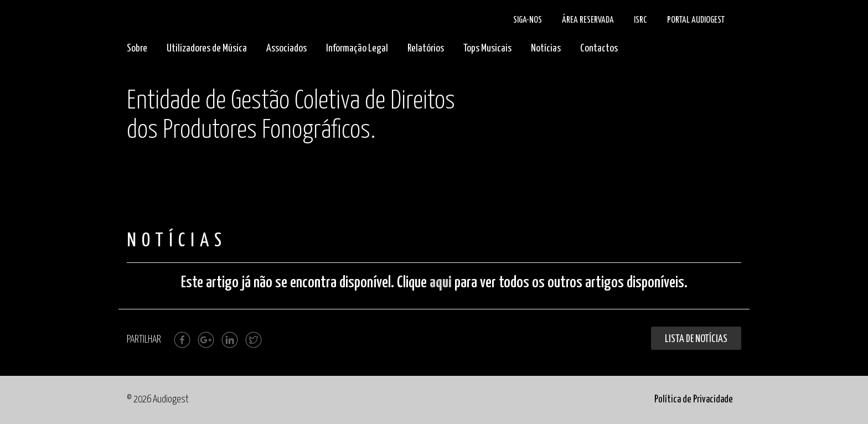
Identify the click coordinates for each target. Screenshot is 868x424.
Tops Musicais (487, 48)
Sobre (137, 48)
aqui (441, 283)
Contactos (599, 48)
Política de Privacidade (694, 400)
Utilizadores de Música (207, 48)
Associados (286, 48)
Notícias (546, 48)
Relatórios (426, 48)
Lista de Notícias (696, 339)
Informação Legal (357, 48)
